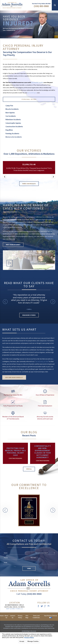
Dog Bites (9, 130)
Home (2, 616)
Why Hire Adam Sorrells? (14, 377)
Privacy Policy (20, 617)
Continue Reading (15, 458)
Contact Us (13, 617)
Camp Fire (9, 106)
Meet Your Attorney (13, 245)
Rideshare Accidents (13, 120)
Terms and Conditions (36, 617)
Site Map (27, 617)
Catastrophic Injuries (13, 123)
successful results (37, 82)
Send (29, 568)
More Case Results (29, 184)
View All (29, 469)
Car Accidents (11, 116)
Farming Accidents (12, 134)
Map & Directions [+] (14, 609)
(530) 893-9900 (41, 6)
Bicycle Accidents (12, 109)
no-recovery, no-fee (42, 361)
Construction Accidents (14, 127)
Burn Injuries (10, 113)
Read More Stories (29, 315)
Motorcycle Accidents (14, 137)
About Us (6, 617)
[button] (55, 5)
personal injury (32, 93)
